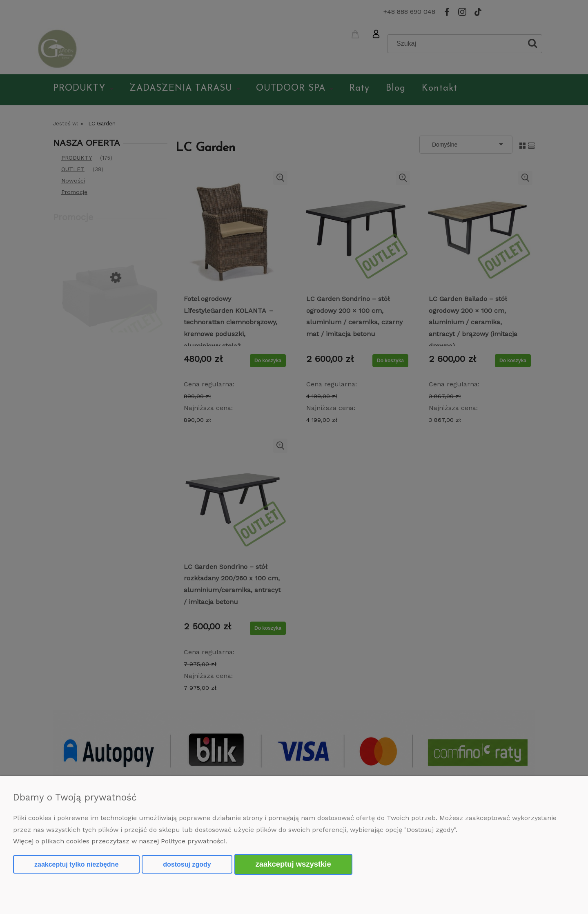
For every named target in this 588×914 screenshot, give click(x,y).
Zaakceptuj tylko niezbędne (76, 864)
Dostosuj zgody (187, 864)
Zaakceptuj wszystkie (293, 864)
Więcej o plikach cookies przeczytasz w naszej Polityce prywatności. (120, 841)
